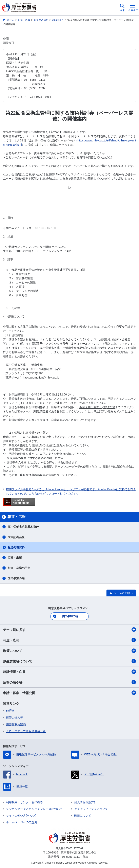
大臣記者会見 (16, 537)
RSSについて (83, 816)
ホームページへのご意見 (22, 822)
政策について (69, 651)
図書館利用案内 (16, 724)
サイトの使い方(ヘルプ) (21, 816)
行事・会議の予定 (19, 568)
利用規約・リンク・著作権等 (24, 802)
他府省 (10, 711)
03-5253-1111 (71, 857)
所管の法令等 (69, 682)
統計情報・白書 (69, 672)
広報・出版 (15, 558)
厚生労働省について (69, 661)
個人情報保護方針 (85, 802)
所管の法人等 (15, 717)
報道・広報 (69, 640)
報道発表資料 (16, 547)
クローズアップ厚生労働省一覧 (26, 731)
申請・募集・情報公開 (69, 693)
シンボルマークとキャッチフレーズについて (34, 809)
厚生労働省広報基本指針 (23, 527)
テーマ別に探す (69, 630)
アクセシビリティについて (91, 809)
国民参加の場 (16, 578)
